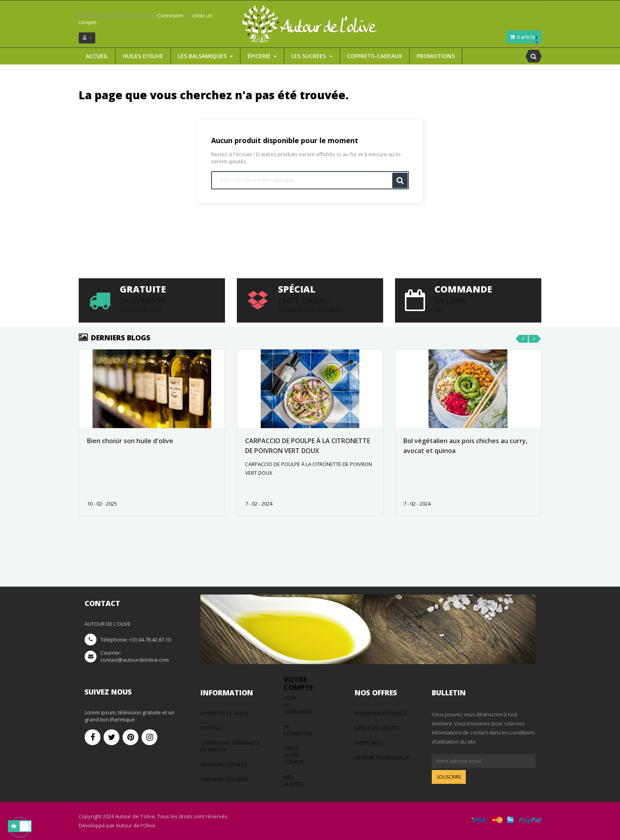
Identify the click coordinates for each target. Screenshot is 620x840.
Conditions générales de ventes (230, 746)
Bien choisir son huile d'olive (130, 441)
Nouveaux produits (381, 713)
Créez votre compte (294, 755)
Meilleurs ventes (377, 728)
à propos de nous (224, 713)
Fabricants (369, 743)
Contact (212, 728)
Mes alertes (294, 780)
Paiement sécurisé (224, 779)
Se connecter (298, 730)
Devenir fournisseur (382, 757)
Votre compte (298, 683)
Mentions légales (224, 764)
